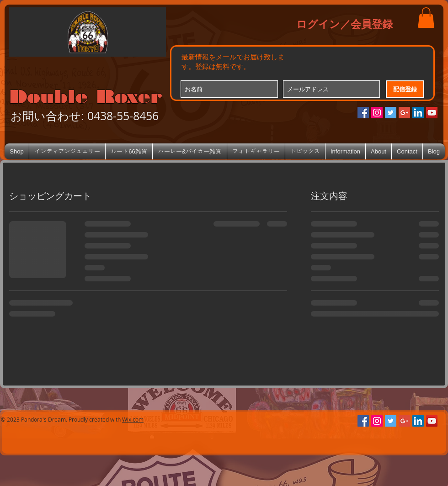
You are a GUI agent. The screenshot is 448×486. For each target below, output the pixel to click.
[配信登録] (405, 89)
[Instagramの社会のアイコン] (377, 113)
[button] (426, 18)
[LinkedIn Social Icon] (418, 113)
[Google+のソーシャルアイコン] (404, 113)
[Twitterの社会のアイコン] (391, 113)
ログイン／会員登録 (344, 24)
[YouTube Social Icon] (432, 113)
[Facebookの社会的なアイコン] (363, 113)
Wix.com (133, 419)
